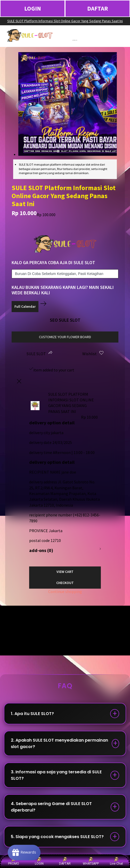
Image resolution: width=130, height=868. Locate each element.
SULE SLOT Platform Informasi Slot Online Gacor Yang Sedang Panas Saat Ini (65, 21)
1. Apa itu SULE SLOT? (32, 714)
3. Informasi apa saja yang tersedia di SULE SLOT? (56, 775)
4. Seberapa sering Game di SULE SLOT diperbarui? (51, 807)
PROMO (14, 861)
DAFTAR (98, 8)
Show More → (17, 638)
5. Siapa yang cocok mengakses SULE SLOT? (57, 837)
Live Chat (116, 861)
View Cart (65, 572)
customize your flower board (65, 337)
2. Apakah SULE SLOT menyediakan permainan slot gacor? (59, 743)
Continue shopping (65, 591)
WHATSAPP (91, 861)
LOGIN (33, 8)
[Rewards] (24, 853)
